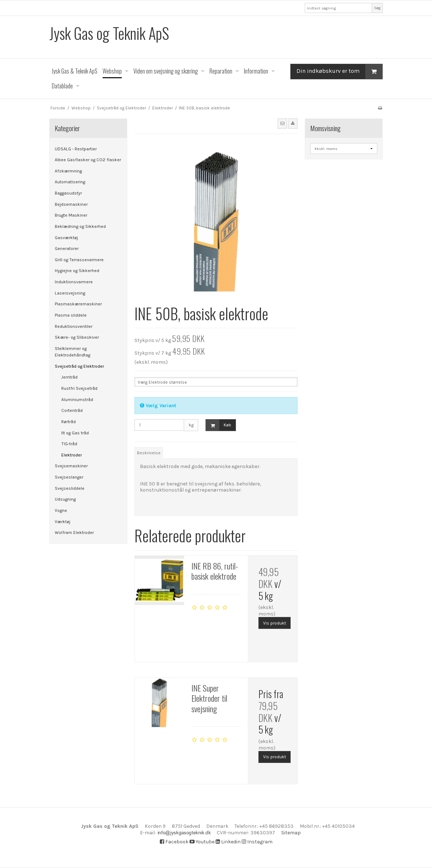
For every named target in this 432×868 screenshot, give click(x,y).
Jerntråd (69, 377)
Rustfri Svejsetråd (79, 388)
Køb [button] (219, 425)
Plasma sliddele (71, 315)
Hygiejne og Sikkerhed (77, 271)
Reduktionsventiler (74, 326)
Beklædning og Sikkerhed (80, 226)
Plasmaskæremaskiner (78, 304)
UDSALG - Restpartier (76, 149)
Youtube (202, 842)
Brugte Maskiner (71, 215)
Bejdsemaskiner (71, 204)
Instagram (257, 842)
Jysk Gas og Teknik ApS (109, 33)
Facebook (174, 842)
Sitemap (253, 833)
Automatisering (70, 182)
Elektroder (72, 455)
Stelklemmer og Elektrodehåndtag (72, 352)
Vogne (61, 510)
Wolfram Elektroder (74, 533)
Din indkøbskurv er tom (339, 72)
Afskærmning (68, 171)
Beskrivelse (149, 453)
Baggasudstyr (68, 193)
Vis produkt (275, 623)
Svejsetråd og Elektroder (79, 366)
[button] (282, 124)
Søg (377, 8)
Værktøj (63, 522)
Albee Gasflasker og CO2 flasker (88, 160)
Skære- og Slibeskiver (77, 337)
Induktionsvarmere (74, 282)
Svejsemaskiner (71, 466)
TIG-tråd (69, 444)
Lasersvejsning (70, 293)
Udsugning (65, 499)
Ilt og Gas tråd (75, 433)
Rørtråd (68, 422)
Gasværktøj (66, 238)
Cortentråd (72, 410)
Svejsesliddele (70, 488)
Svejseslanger (69, 477)
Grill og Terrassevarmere (79, 260)
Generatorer (67, 249)
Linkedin (228, 842)
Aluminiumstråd (77, 400)
